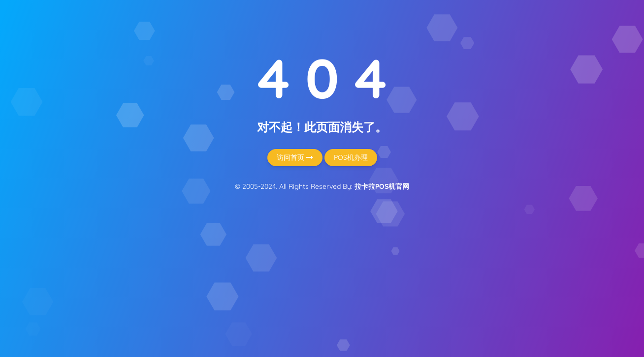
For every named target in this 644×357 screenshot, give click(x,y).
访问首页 (295, 157)
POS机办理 (351, 157)
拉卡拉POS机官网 (382, 186)
